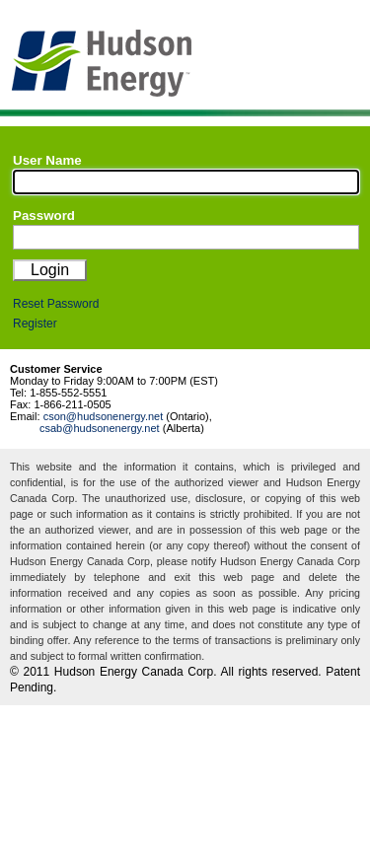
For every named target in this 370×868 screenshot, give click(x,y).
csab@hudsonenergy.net (100, 428)
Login (50, 270)
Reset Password (56, 304)
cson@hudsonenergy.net (104, 416)
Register (35, 324)
